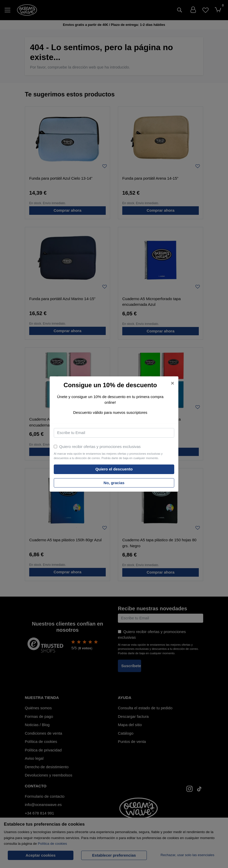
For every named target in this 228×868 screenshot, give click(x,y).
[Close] (173, 383)
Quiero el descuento (114, 469)
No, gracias (114, 483)
